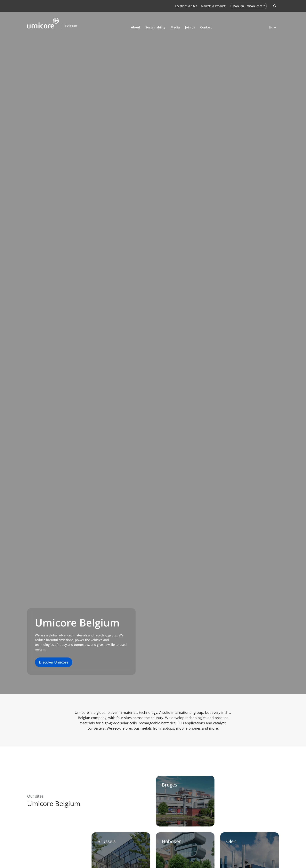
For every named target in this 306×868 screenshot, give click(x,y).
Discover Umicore (54, 662)
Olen (231, 841)
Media (175, 27)
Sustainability (155, 27)
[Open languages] (272, 27)
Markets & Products (214, 6)
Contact (206, 27)
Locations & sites (186, 6)
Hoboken (172, 841)
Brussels (106, 841)
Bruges (169, 785)
